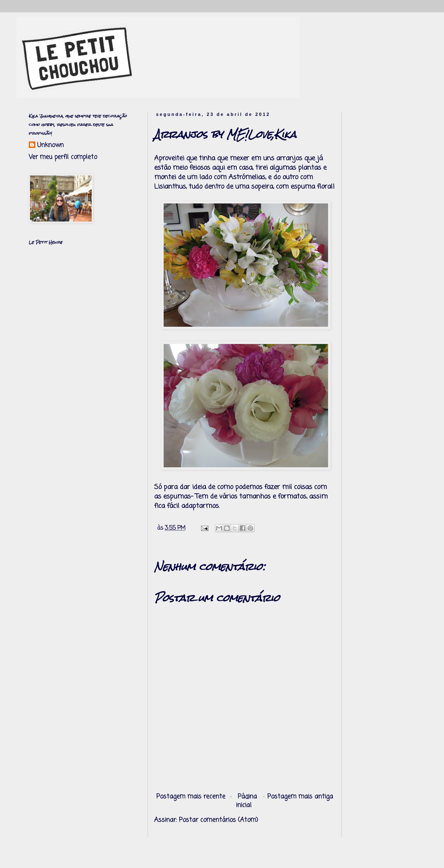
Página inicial (247, 801)
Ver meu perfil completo (63, 157)
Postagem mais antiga (300, 797)
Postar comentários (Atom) (219, 820)
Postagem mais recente (191, 797)
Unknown (50, 146)
